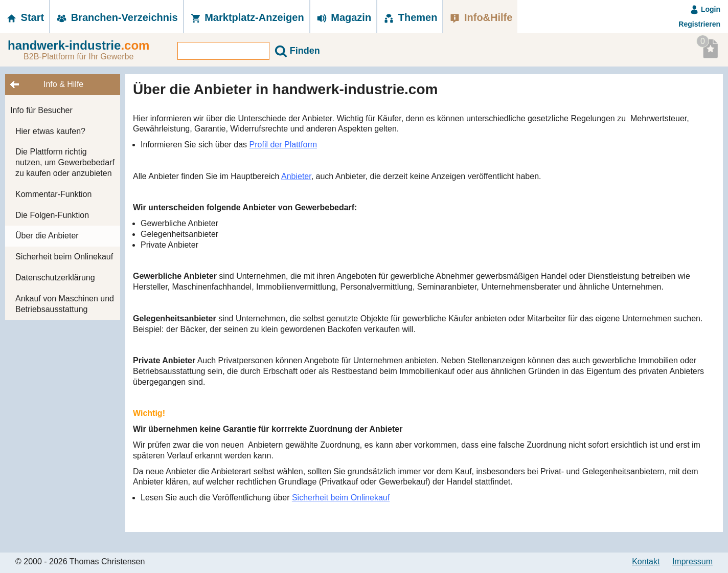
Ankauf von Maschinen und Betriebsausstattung (65, 304)
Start (25, 17)
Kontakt (646, 561)
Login (705, 9)
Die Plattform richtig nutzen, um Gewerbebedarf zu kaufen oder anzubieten (65, 162)
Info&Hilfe (480, 17)
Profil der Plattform (283, 145)
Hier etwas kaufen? (50, 131)
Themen (410, 17)
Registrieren (699, 24)
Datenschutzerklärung (55, 278)
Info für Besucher (41, 110)
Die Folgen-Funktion (52, 215)
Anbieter (296, 176)
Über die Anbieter (47, 236)
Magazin (343, 17)
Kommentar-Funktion (53, 194)
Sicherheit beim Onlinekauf (64, 257)
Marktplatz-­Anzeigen (247, 17)
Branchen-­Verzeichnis (117, 17)
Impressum (692, 561)
